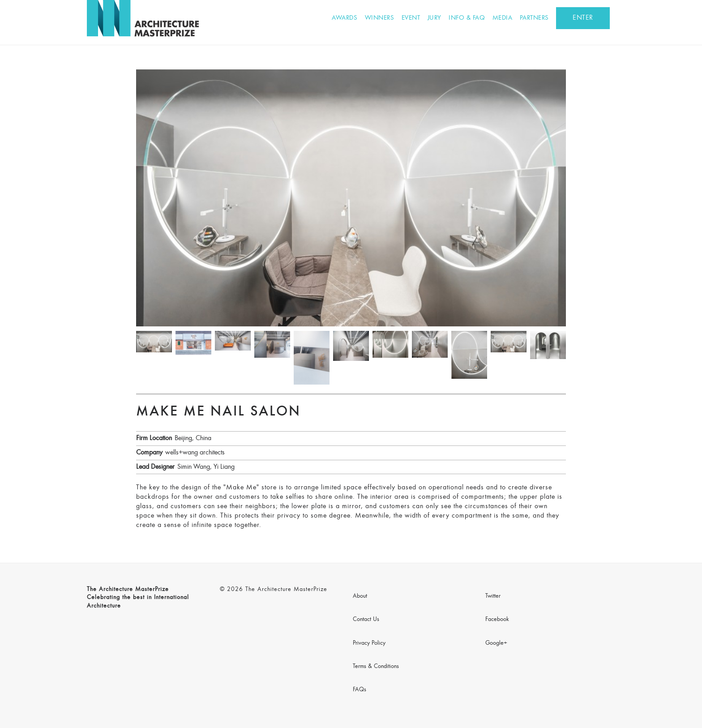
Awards (345, 18)
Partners (534, 18)
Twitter (493, 596)
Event (411, 18)
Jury (434, 18)
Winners (380, 18)
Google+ (496, 643)
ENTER (583, 18)
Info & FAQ (467, 18)
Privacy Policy (369, 643)
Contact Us (366, 620)
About (360, 596)
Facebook (497, 620)
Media (503, 18)
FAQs (360, 690)
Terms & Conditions (376, 667)
